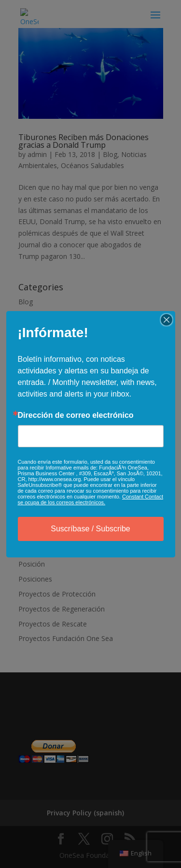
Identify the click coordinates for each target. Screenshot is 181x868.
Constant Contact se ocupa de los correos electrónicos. (90, 499)
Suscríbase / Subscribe (90, 529)
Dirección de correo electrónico (76, 415)
